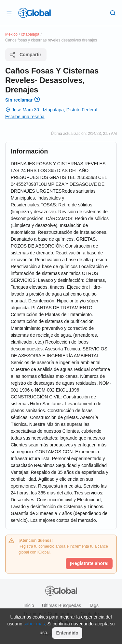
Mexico (11, 34)
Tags (94, 605)
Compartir (25, 55)
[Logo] (34, 13)
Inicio (29, 605)
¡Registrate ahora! (89, 563)
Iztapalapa (30, 34)
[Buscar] (113, 13)
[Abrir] (9, 13)
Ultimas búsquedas (62, 605)
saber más (34, 624)
